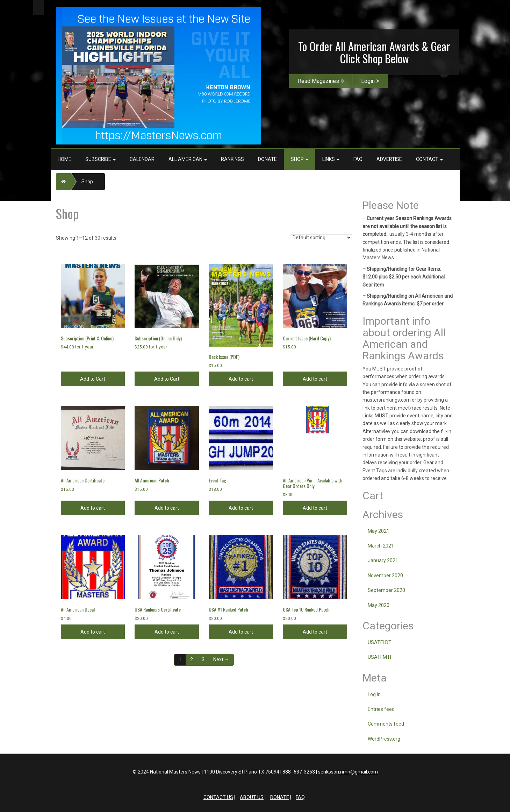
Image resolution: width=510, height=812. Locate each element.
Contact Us (218, 797)
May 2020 (379, 605)
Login (370, 81)
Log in (374, 694)
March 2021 (381, 546)
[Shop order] (321, 238)
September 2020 (386, 590)
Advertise (389, 159)
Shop (300, 159)
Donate (267, 159)
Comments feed (386, 724)
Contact (429, 159)
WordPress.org (384, 739)
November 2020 (385, 576)
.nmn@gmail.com (358, 772)
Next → (221, 659)
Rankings (232, 159)
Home (64, 159)
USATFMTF (380, 657)
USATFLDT (380, 642)
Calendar (142, 159)
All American (188, 159)
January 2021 (383, 560)
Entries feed (381, 709)
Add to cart (241, 379)
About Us (252, 797)
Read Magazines (321, 81)
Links (331, 159)
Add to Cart (93, 379)
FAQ (358, 159)
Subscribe (100, 159)
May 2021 (379, 531)
